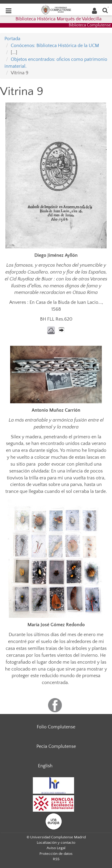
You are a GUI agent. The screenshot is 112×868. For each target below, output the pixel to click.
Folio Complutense (56, 727)
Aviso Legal (56, 848)
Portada (12, 39)
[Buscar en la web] (105, 10)
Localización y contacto (56, 843)
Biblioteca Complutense (90, 25)
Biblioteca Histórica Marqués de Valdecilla (59, 19)
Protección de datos (56, 854)
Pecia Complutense (56, 746)
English (45, 766)
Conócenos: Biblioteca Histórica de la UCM (55, 46)
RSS (56, 859)
